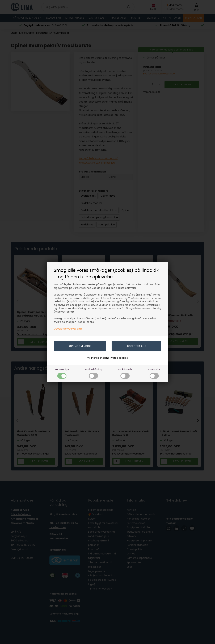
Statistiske (154, 373)
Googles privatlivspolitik (68, 329)
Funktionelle (125, 373)
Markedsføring (93, 373)
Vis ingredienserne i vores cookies (107, 358)
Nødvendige (62, 373)
